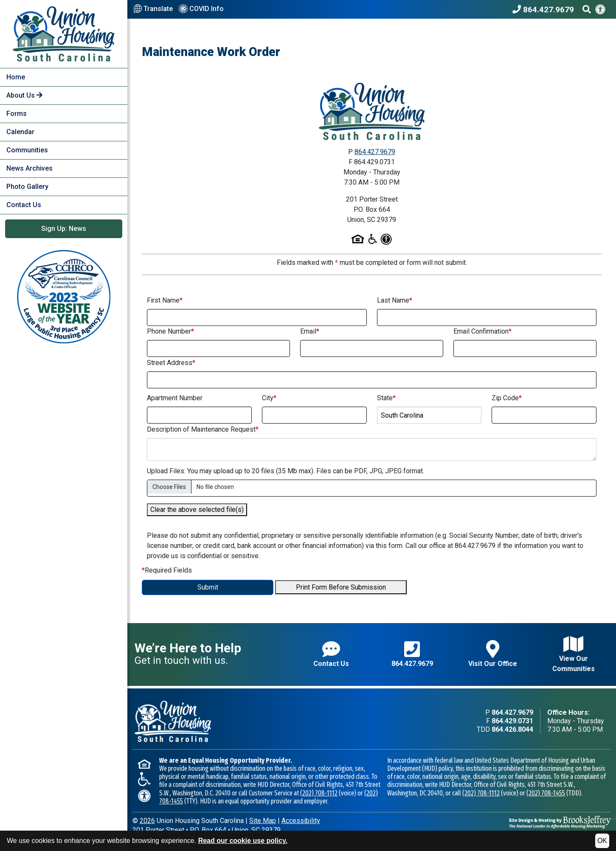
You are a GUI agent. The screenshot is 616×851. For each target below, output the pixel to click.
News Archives (30, 168)
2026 (147, 821)
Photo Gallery (27, 187)
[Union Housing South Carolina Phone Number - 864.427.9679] (545, 9)
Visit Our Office (493, 654)
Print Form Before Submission (341, 587)
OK (602, 841)
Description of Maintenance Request (203, 429)
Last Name (395, 300)
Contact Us (24, 205)
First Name (165, 300)
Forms (17, 114)
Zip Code (507, 398)
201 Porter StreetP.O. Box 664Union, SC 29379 (207, 830)
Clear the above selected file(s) (197, 510)
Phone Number (170, 331)
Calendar (20, 132)
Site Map (263, 821)
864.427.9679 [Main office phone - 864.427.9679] (512, 712)
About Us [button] (24, 95)
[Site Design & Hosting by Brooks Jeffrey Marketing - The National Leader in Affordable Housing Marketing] (560, 822)
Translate (153, 9)
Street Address (171, 363)
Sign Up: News (64, 229)
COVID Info (201, 9)
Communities (27, 150)
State (386, 398)
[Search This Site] (587, 9)
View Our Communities (574, 654)
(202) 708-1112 (319, 793)
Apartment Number (175, 398)
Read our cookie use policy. (243, 841)
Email (310, 331)
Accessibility (301, 821)
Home (16, 77)
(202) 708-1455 (546, 793)
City (269, 398)
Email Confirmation (482, 331)
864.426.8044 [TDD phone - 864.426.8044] (512, 729)
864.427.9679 (375, 152)
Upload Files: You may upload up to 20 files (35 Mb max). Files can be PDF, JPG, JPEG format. (285, 471)
